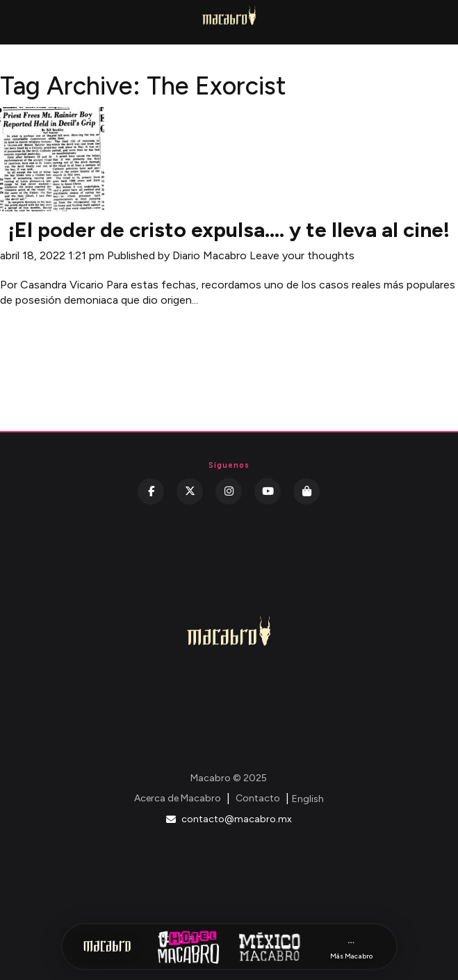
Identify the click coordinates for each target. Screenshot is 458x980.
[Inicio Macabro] (107, 947)
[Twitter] (190, 491)
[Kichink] (306, 491)
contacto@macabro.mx (229, 819)
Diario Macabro (210, 255)
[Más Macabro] (351, 947)
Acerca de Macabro (178, 798)
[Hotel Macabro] (188, 947)
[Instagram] (229, 491)
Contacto (258, 798)
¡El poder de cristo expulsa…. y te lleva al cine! (229, 230)
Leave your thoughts (302, 255)
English (308, 799)
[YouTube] (268, 491)
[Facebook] (151, 491)
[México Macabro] (270, 947)
